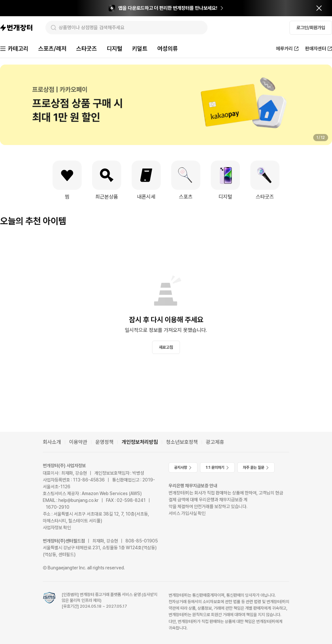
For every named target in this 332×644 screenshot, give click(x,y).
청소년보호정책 (182, 442)
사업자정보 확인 (57, 528)
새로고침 (166, 347)
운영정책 (104, 442)
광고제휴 (215, 442)
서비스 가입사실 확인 (187, 513)
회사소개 (52, 442)
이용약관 (78, 442)
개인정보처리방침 (140, 442)
